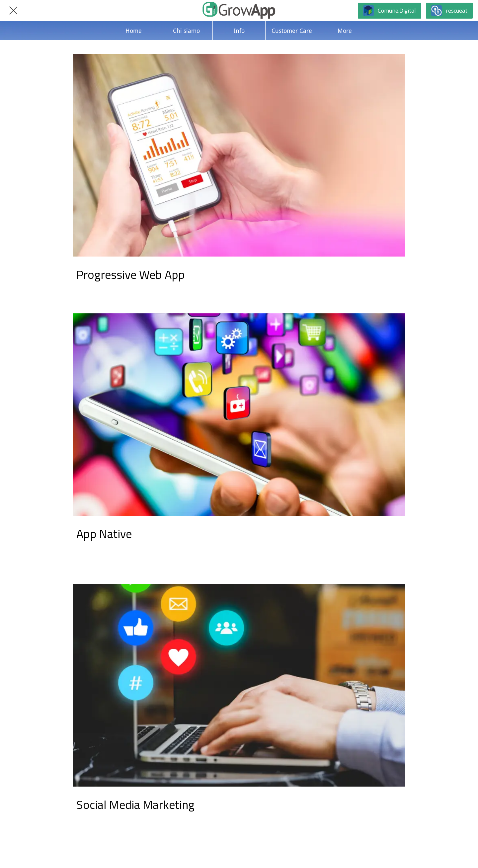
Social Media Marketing (135, 804)
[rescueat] (449, 11)
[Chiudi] (13, 11)
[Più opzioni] (345, 31)
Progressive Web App (131, 274)
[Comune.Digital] (390, 11)
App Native (104, 534)
